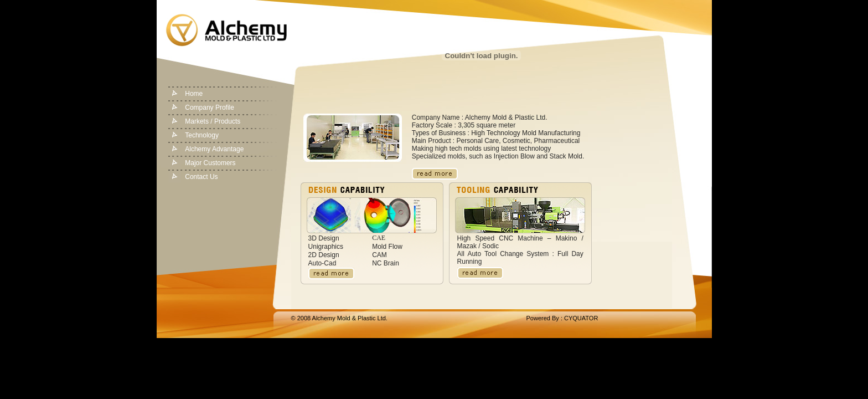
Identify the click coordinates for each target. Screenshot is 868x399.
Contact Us (201, 177)
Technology (202, 135)
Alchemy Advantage (214, 149)
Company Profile (210, 108)
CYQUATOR (581, 318)
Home (194, 94)
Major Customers (210, 163)
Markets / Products (213, 121)
